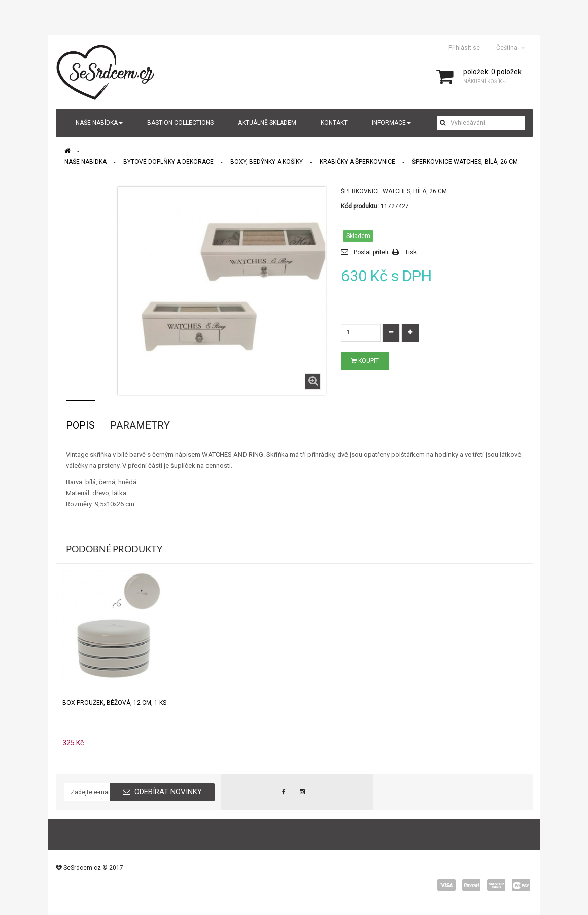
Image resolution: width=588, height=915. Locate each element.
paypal (471, 885)
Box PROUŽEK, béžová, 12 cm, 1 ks (114, 703)
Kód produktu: (360, 206)
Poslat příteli (371, 252)
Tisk (411, 252)
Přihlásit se (464, 48)
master (496, 885)
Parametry (140, 425)
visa (446, 885)
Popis (80, 425)
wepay (521, 885)
